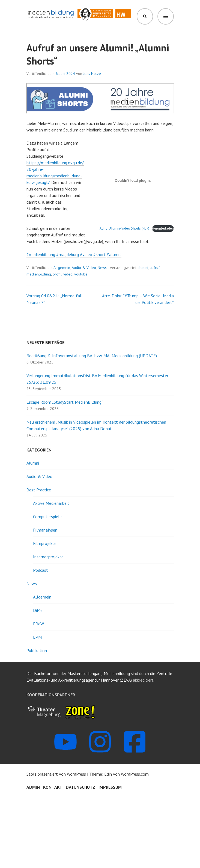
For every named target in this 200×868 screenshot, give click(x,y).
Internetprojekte (48, 557)
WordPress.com (135, 774)
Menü (166, 16)
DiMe (38, 610)
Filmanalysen (45, 530)
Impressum (110, 787)
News (102, 268)
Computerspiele (47, 517)
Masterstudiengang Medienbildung (99, 673)
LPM (37, 637)
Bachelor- (43, 673)
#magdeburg (68, 254)
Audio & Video (84, 268)
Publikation (37, 650)
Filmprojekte (45, 543)
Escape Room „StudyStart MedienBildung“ (65, 402)
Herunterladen (163, 228)
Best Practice (39, 490)
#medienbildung (41, 254)
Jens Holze (92, 74)
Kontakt (53, 787)
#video (86, 254)
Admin (33, 787)
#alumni (114, 254)
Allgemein (62, 268)
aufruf (155, 268)
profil (57, 274)
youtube (81, 274)
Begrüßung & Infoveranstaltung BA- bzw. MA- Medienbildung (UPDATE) (92, 356)
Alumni (33, 463)
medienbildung (39, 274)
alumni (143, 268)
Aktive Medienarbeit (51, 503)
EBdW (38, 624)
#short (99, 254)
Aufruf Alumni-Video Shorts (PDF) (124, 228)
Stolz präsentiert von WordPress (56, 774)
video (68, 274)
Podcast (41, 570)
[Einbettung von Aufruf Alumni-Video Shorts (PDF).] (133, 181)
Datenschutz (80, 787)
